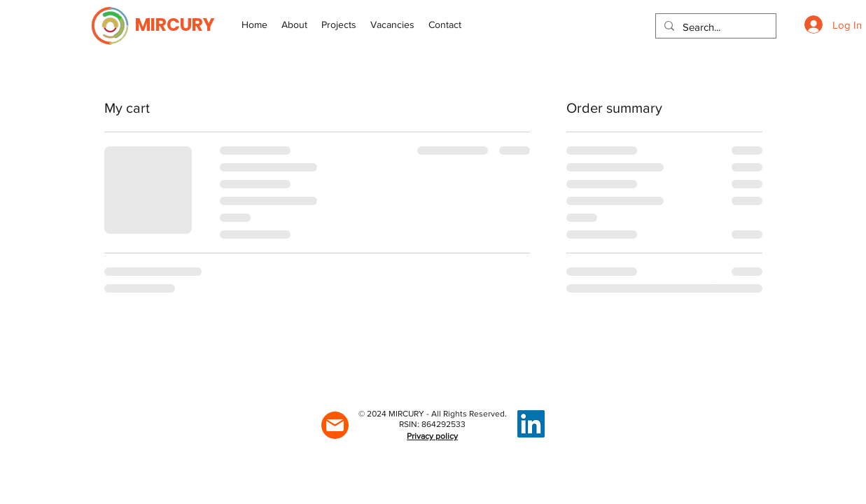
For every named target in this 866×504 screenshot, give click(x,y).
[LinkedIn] (531, 424)
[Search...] (714, 27)
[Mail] (335, 425)
